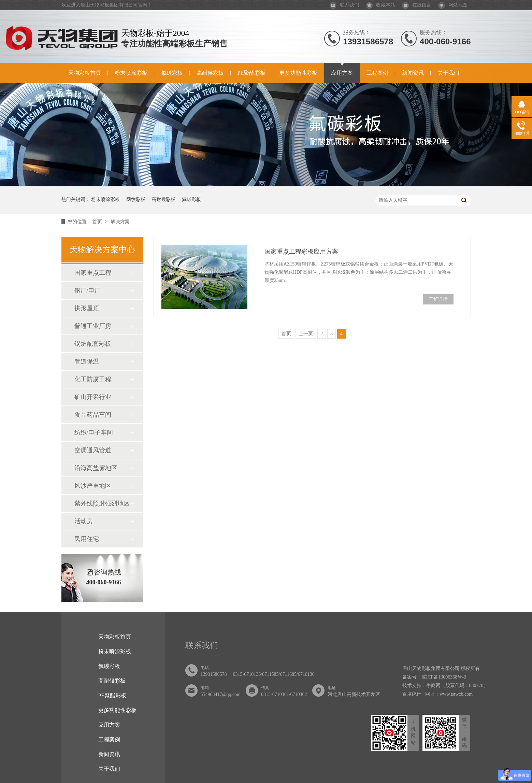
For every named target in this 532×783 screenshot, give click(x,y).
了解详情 (438, 299)
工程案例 (377, 73)
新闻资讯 (413, 73)
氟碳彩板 (172, 73)
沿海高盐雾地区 (96, 468)
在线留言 (417, 5)
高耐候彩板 (210, 73)
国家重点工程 (93, 273)
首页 (98, 222)
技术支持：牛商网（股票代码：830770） (445, 686)
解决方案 (120, 222)
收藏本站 (380, 5)
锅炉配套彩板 (93, 344)
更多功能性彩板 (298, 73)
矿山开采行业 (93, 397)
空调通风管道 (93, 450)
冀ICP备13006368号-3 (444, 677)
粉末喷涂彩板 (131, 73)
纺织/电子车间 (94, 432)
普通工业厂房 (93, 326)
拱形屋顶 (87, 308)
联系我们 (344, 5)
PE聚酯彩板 (252, 73)
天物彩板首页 (85, 73)
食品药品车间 (93, 415)
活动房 (84, 521)
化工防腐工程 (93, 379)
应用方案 (342, 73)
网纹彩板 (136, 200)
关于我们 (448, 73)
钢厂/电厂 (88, 290)
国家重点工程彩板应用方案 (301, 252)
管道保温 (87, 361)
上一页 (306, 334)
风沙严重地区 (93, 486)
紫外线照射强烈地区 (102, 503)
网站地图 (453, 5)
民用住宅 (87, 539)
